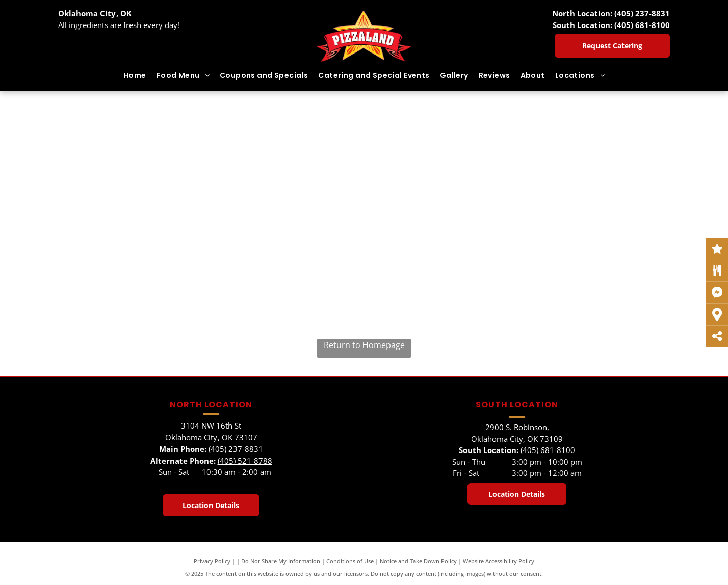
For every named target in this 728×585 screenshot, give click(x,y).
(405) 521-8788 (245, 461)
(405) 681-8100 (642, 25)
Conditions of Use (350, 561)
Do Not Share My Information (281, 561)
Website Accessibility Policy (499, 561)
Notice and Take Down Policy (418, 561)
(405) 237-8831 (642, 13)
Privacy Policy (212, 561)
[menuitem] (135, 76)
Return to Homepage (364, 345)
